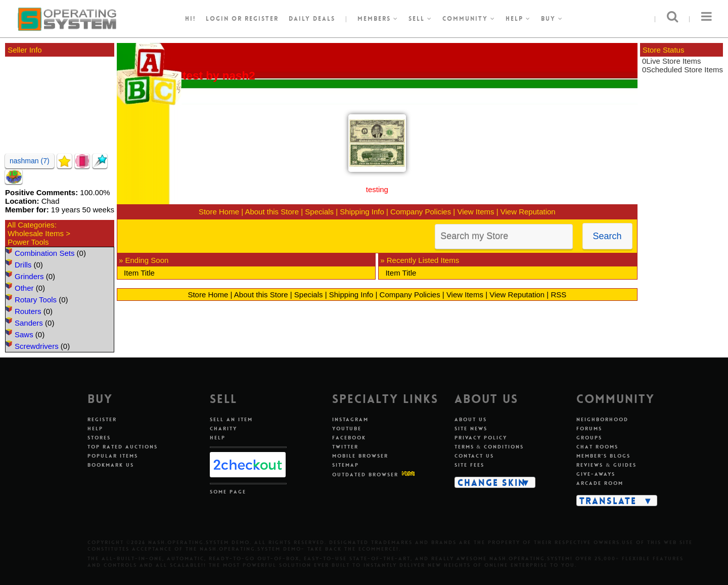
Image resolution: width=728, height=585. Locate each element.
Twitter (345, 447)
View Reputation (528, 212)
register (262, 19)
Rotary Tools (36, 300)
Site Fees (469, 465)
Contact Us (474, 456)
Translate (608, 501)
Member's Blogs (603, 456)
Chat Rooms (597, 447)
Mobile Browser (360, 456)
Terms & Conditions (489, 447)
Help (518, 19)
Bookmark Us (111, 465)
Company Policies (421, 212)
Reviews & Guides (606, 465)
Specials (319, 212)
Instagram (350, 419)
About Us (471, 419)
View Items (475, 212)
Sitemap (346, 465)
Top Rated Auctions (123, 447)
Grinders (29, 276)
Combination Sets (44, 253)
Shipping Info (362, 212)
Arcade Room (600, 483)
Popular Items (113, 456)
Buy (552, 19)
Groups (589, 438)
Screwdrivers (37, 346)
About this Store (272, 212)
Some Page (228, 492)
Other (24, 288)
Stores (99, 438)
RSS (558, 295)
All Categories (31, 225)
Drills (23, 265)
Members (378, 19)
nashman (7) (30, 161)
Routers (28, 311)
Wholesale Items (36, 233)
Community (469, 19)
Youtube (347, 429)
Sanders (29, 323)
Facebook (349, 438)
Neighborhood (602, 419)
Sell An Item (231, 419)
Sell (420, 19)
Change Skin (492, 482)
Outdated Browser (365, 475)
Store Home (219, 212)
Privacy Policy (481, 438)
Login (217, 19)
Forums (589, 429)
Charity (223, 429)
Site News (471, 429)
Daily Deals (312, 19)
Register (102, 419)
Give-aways (596, 474)
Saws (24, 334)
